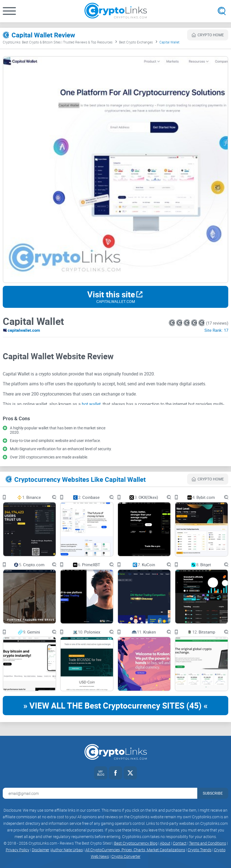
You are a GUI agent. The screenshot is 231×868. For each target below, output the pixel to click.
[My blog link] (101, 773)
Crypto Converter (126, 856)
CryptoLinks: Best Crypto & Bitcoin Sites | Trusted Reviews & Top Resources (58, 42)
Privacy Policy (18, 850)
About (165, 843)
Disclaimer (41, 850)
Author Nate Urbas (67, 850)
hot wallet (91, 404)
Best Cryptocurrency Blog (136, 843)
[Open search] (222, 11)
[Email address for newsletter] (100, 793)
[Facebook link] (116, 773)
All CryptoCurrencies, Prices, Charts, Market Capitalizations (135, 850)
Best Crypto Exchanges (136, 42)
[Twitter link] (130, 773)
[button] (9, 11)
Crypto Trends (200, 850)
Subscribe (213, 793)
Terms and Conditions (208, 843)
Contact (180, 843)
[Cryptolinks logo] (116, 11)
